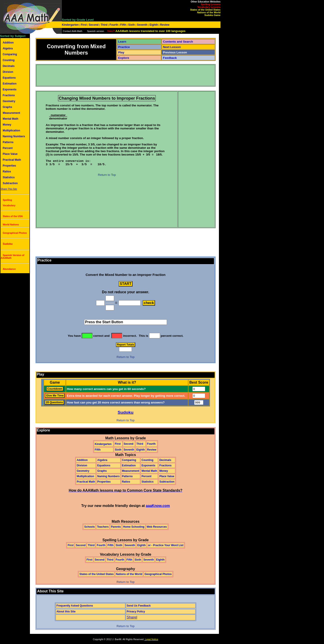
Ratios (7, 172)
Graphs (7, 107)
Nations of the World (209, 12)
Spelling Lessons (211, 4)
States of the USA (13, 216)
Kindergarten (71, 25)
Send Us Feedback (139, 606)
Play (121, 52)
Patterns (8, 142)
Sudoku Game (212, 15)
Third (104, 25)
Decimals (9, 66)
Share (132, 617)
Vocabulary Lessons (209, 7)
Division (8, 72)
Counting (9, 60)
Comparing (10, 54)
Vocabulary (9, 205)
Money (7, 125)
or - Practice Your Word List (166, 545)
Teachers (103, 527)
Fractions (9, 95)
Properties (9, 166)
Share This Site (9, 189)
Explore (124, 58)
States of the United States (205, 10)
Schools (89, 527)
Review (164, 25)
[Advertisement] (119, 75)
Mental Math (10, 119)
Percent (8, 148)
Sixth (131, 25)
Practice (124, 47)
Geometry (9, 101)
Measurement (11, 113)
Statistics (9, 177)
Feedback (170, 58)
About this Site (66, 612)
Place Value (10, 154)
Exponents (10, 89)
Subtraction (10, 183)
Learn (122, 42)
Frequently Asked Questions (75, 606)
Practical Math (12, 160)
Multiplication (11, 131)
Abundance (9, 269)
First (84, 25)
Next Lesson (172, 47)
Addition (8, 43)
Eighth (154, 25)
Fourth (114, 25)
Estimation (10, 84)
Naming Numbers (14, 136)
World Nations (11, 225)
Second (94, 25)
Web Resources (157, 527)
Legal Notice (151, 639)
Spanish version (96, 31)
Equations (9, 78)
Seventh (142, 25)
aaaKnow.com (158, 506)
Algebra (8, 48)
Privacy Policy (136, 612)
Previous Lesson (175, 52)
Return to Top (107, 175)
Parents (116, 527)
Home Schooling (134, 527)
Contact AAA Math (72, 31)
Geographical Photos (15, 233)
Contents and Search (178, 42)
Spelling (7, 200)
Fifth (123, 25)
